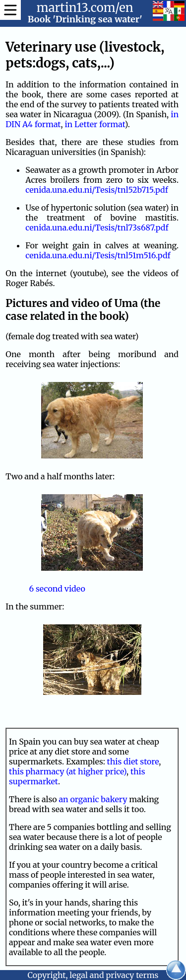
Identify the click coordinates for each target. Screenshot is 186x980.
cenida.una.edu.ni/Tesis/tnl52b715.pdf (97, 190)
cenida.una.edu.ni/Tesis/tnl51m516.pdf (98, 255)
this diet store (133, 761)
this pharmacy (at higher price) (68, 771)
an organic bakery (93, 799)
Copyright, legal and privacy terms (93, 975)
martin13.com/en (85, 8)
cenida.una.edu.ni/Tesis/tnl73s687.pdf (97, 227)
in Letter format (94, 124)
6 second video (57, 589)
